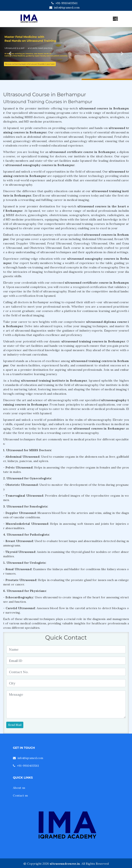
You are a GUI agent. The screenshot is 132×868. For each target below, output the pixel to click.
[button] (10, 54)
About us (19, 788)
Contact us (20, 795)
